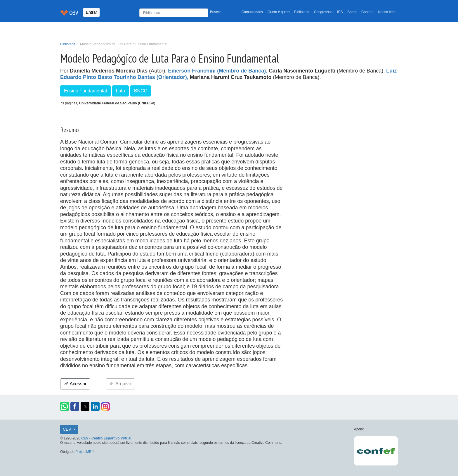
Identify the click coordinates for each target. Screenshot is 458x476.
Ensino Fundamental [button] (85, 91)
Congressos (323, 12)
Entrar (91, 12)
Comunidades (252, 12)
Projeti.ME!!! (85, 452)
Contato (367, 12)
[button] (65, 406)
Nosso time (387, 12)
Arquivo (120, 384)
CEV (68, 429)
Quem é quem (279, 12)
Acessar (75, 384)
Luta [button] (120, 91)
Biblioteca (302, 12)
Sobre (352, 12)
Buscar (215, 12)
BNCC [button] (141, 91)
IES (340, 12)
